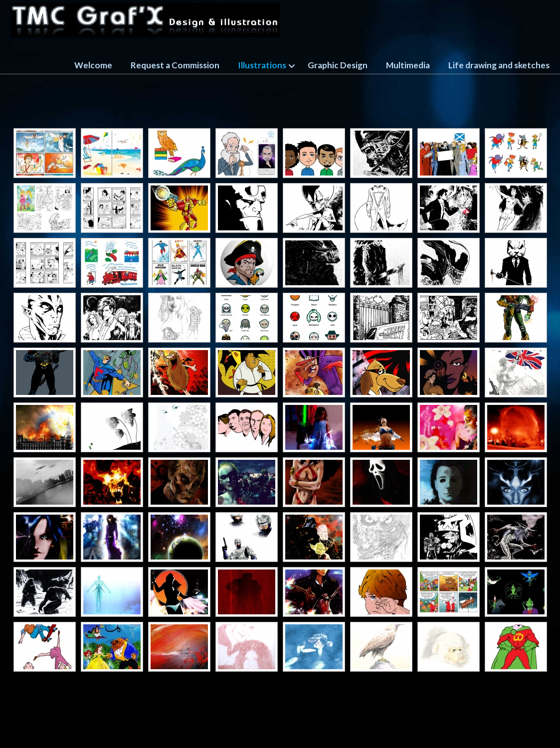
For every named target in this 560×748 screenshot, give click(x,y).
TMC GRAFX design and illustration (146, 20)
